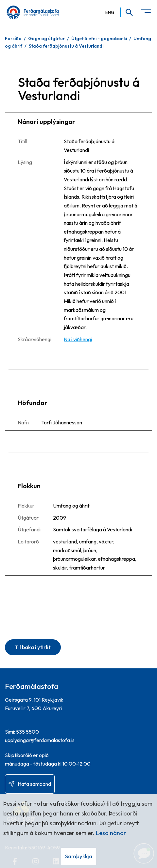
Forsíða (13, 38)
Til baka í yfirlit (33, 647)
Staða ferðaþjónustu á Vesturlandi (66, 46)
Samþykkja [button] (79, 856)
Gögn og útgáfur (46, 38)
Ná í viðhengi (78, 339)
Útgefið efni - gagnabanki (99, 38)
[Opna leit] (127, 12)
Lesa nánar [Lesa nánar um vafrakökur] (111, 833)
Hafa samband (34, 784)
